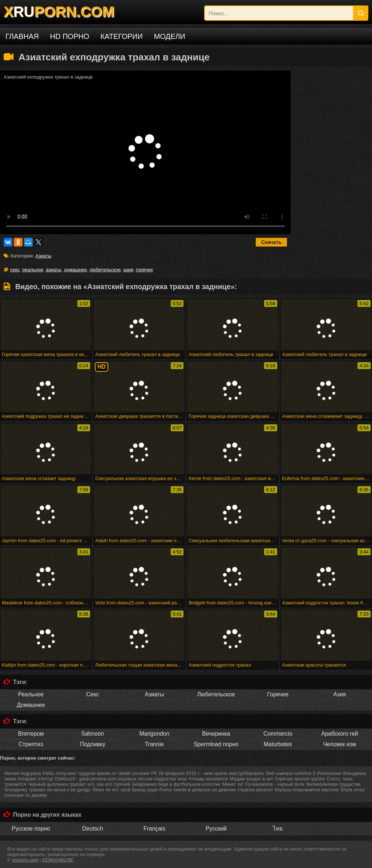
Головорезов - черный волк (275, 784)
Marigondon (154, 734)
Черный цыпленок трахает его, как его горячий (79, 784)
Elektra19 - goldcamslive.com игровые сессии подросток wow (121, 779)
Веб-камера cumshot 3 (291, 773)
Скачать (271, 242)
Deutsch (92, 829)
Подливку (93, 744)
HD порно (70, 36)
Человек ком (339, 744)
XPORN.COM (59, 12)
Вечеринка (216, 734)
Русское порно (31, 829)
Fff (154, 773)
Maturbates (278, 744)
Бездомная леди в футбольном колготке (176, 784)
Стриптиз (31, 744)
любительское (105, 270)
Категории (121, 36)
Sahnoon (93, 734)
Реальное (31, 694)
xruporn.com (25, 860)
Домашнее (31, 705)
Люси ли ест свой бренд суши (125, 790)
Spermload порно (216, 744)
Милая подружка (23, 773)
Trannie (154, 744)
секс (15, 270)
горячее (144, 270)
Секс (93, 694)
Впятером (31, 734)
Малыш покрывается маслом (307, 790)
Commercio (278, 734)
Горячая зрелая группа (300, 779)
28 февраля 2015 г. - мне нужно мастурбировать (211, 773)
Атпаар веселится (208, 779)
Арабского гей (339, 734)
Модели (170, 36)
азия (128, 270)
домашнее (75, 270)
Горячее (278, 694)
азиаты (54, 270)
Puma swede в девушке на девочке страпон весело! (216, 790)
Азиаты (43, 256)
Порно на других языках (47, 815)
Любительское (216, 694)
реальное (33, 270)
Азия (339, 694)
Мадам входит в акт (251, 779)
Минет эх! (233, 784)
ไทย (278, 829)
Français (154, 829)
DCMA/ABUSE (58, 860)
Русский (216, 829)
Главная (22, 36)
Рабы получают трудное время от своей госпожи (96, 773)
